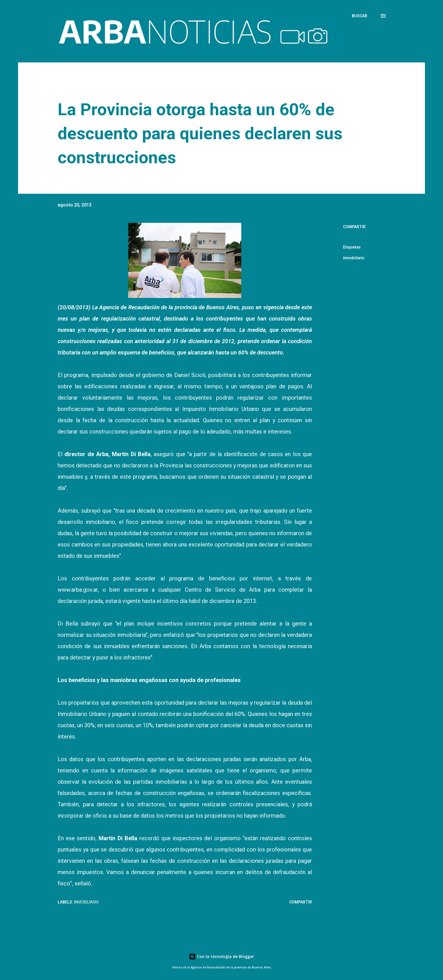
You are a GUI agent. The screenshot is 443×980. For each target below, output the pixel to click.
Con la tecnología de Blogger (221, 956)
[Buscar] (360, 16)
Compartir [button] (354, 227)
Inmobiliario (354, 258)
